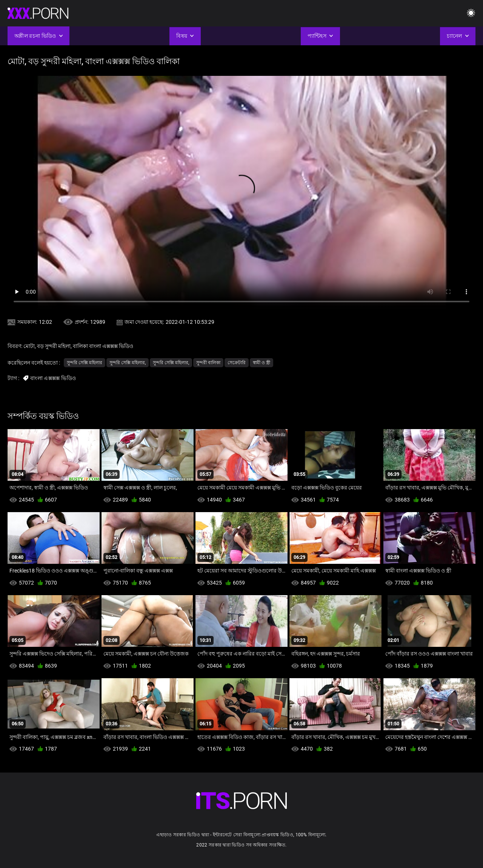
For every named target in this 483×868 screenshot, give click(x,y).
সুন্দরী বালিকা (208, 363)
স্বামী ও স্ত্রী (261, 363)
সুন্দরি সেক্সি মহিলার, (128, 363)
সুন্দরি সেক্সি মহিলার (85, 363)
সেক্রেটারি (237, 363)
